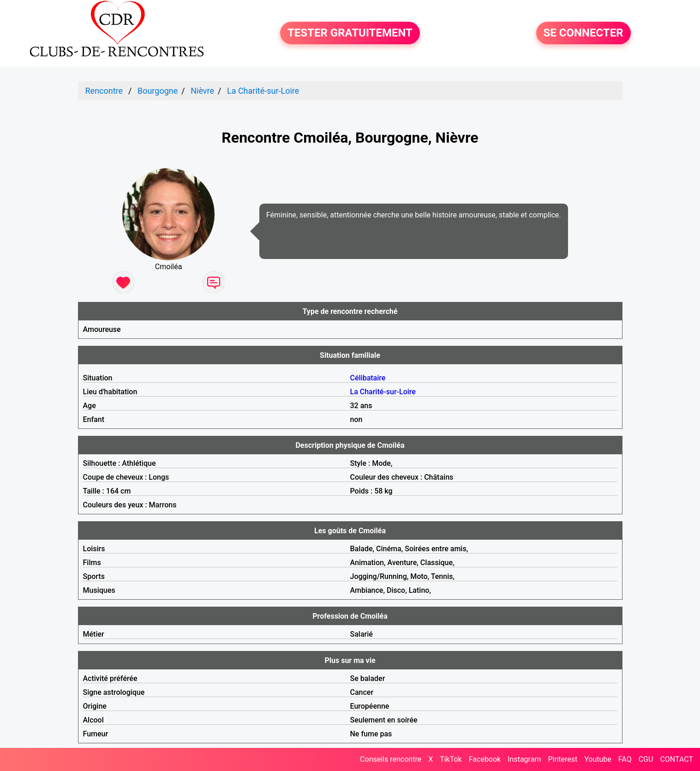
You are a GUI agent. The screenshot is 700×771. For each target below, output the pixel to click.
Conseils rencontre (391, 759)
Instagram (524, 759)
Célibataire (368, 378)
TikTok (451, 759)
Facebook (485, 759)
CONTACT (676, 759)
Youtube (598, 759)
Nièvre (202, 91)
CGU (646, 759)
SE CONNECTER (583, 33)
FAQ (625, 759)
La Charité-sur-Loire (263, 91)
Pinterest (562, 759)
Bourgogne (158, 91)
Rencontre (104, 91)
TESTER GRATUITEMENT (350, 33)
